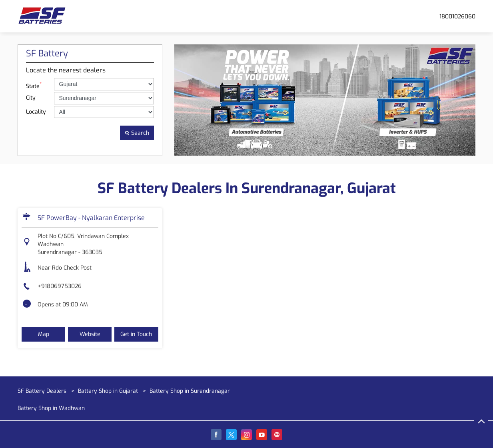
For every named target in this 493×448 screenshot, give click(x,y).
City (31, 98)
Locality (36, 112)
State (34, 85)
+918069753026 (60, 286)
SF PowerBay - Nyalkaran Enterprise (91, 218)
